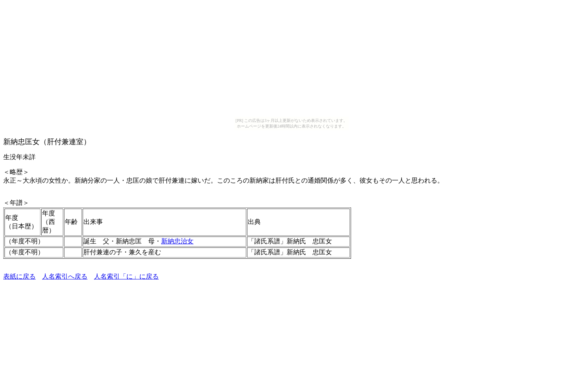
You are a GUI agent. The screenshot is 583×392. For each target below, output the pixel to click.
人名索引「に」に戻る (126, 276)
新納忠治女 (177, 241)
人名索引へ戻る (65, 276)
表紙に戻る (19, 276)
